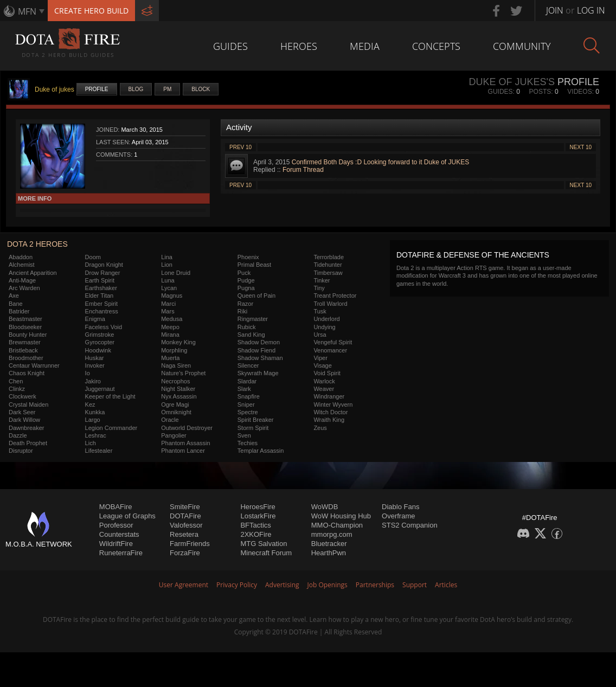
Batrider (19, 311)
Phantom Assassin (186, 443)
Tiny (319, 288)
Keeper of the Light (110, 396)
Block (201, 89)
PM (167, 89)
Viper (320, 358)
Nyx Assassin (179, 396)
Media (365, 46)
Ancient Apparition (33, 273)
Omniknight (176, 412)
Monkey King (178, 342)
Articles (446, 585)
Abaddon (21, 257)
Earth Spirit (100, 280)
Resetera (184, 534)
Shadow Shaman (260, 358)
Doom (93, 257)
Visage (322, 365)
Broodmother (26, 358)
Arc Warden (24, 288)
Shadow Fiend (256, 350)
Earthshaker (101, 288)
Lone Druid (176, 273)
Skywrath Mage (258, 373)
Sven (244, 435)
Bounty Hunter (28, 335)
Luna (168, 280)
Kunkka (95, 412)
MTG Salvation (264, 544)
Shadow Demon (259, 342)
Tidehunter (328, 265)
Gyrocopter (100, 342)
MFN (27, 11)
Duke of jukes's (511, 82)
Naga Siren (176, 365)
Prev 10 (240, 147)
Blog (136, 89)
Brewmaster (25, 342)
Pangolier (174, 435)
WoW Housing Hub (341, 516)
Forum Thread (303, 170)
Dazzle (18, 435)
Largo (93, 420)
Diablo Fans (400, 507)
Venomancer (330, 350)
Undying (324, 327)
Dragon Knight (104, 265)
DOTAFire (185, 516)
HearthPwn (329, 553)
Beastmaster (25, 319)
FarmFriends (190, 544)
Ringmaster (253, 319)
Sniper (246, 405)
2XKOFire (256, 534)
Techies (248, 443)
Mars (168, 311)
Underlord (326, 319)
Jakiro (93, 381)
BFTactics (255, 525)
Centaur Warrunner (34, 365)
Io (88, 373)
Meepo (170, 327)
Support (415, 585)
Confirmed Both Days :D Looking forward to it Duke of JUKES (380, 162)
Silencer (248, 365)
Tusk (320, 311)
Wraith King (329, 420)
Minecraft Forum (266, 553)
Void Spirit (327, 373)
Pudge (246, 280)
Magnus (172, 296)
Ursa (320, 335)
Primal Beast (254, 265)
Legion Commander (111, 428)
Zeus (320, 428)
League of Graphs (127, 516)
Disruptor (21, 451)
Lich (91, 443)
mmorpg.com (332, 534)
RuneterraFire (121, 553)
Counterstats (119, 534)
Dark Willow (24, 420)
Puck (244, 273)
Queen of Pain (256, 296)
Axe (14, 296)
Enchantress (102, 311)
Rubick (247, 327)
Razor (245, 304)
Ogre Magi (175, 405)
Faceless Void (104, 327)
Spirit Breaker (256, 420)
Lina (167, 257)
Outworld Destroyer (187, 428)
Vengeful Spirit (333, 342)
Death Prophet (28, 443)
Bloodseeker (25, 327)
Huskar (95, 358)
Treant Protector (335, 296)
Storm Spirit (253, 428)
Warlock (324, 381)
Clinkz (17, 389)
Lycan (169, 288)
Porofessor (116, 525)
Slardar (247, 381)
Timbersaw (328, 273)
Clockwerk (23, 396)
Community (522, 46)
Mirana (170, 335)
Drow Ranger (103, 273)
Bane (16, 304)
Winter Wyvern (333, 405)
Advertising (282, 585)
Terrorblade (329, 257)
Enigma (95, 319)
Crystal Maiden (28, 405)
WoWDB (325, 507)
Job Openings (328, 585)
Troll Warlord (330, 304)
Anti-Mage (22, 280)
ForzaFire (185, 553)
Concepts (436, 46)
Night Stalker (178, 389)
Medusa (172, 319)
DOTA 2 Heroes (37, 244)
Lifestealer (99, 451)
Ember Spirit (102, 304)
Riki (242, 311)
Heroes (299, 46)
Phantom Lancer (183, 451)
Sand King (251, 335)
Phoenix (248, 257)
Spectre (248, 412)
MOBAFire (116, 507)
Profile (97, 89)
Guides (230, 46)
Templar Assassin (261, 451)
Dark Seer (22, 412)
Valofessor (186, 525)
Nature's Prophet (183, 373)
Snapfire (249, 396)
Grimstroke (100, 335)
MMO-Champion (337, 525)
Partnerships (375, 585)
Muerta (170, 358)
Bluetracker (329, 544)
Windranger (329, 396)
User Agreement (184, 585)
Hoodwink (98, 350)
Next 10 (581, 147)
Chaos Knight (27, 373)
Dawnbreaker (26, 428)
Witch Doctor (331, 412)
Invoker (95, 365)
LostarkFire (258, 516)
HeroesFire (258, 507)
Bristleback (23, 350)
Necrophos (175, 381)
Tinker (322, 280)
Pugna (246, 288)
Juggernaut (100, 389)
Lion (167, 265)
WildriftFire (116, 544)
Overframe (398, 516)
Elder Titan (100, 296)
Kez (90, 405)
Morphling (174, 350)
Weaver (324, 389)
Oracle (170, 420)
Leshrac (96, 435)
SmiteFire (185, 507)
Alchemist (22, 265)
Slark (244, 389)
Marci (168, 304)
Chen (16, 381)
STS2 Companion (410, 525)
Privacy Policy (237, 585)
